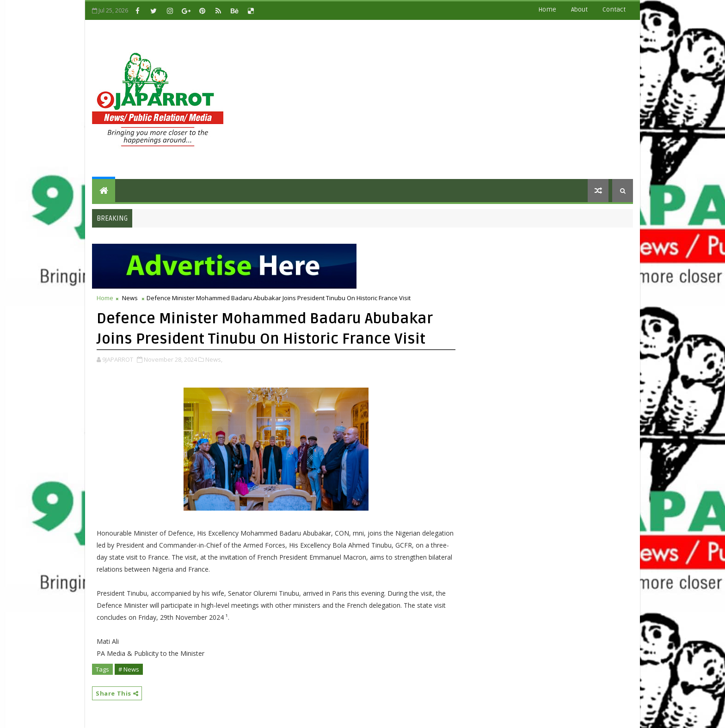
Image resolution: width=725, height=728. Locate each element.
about (579, 9)
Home (547, 9)
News (130, 298)
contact (614, 9)
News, (214, 359)
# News (129, 669)
